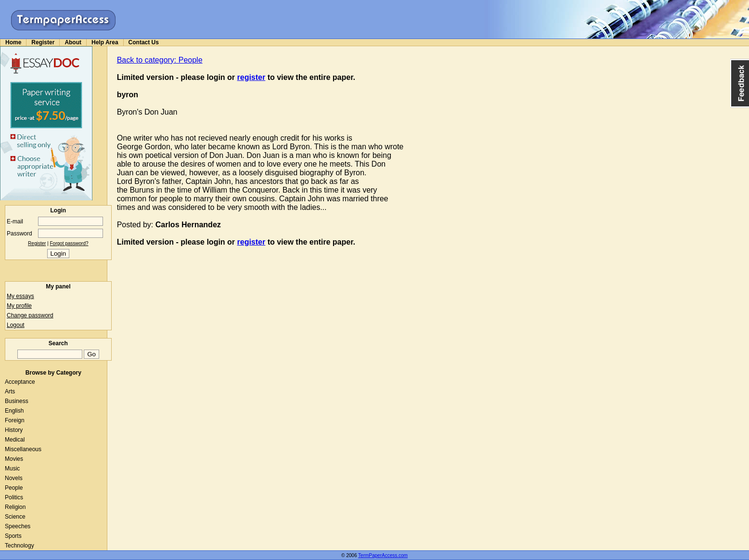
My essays (20, 296)
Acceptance (20, 382)
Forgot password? (69, 243)
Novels (14, 478)
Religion (15, 507)
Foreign (15, 420)
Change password (30, 315)
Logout (16, 325)
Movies (14, 459)
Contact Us (144, 42)
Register (43, 42)
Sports (13, 536)
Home (13, 42)
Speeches (18, 526)
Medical (15, 440)
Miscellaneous (23, 449)
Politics (14, 497)
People (14, 488)
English (14, 411)
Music (12, 469)
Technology (19, 546)
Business (17, 401)
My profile (19, 306)
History (14, 430)
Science (15, 517)
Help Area (105, 42)
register (252, 77)
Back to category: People (160, 60)
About (73, 42)
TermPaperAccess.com (383, 555)
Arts (10, 391)
